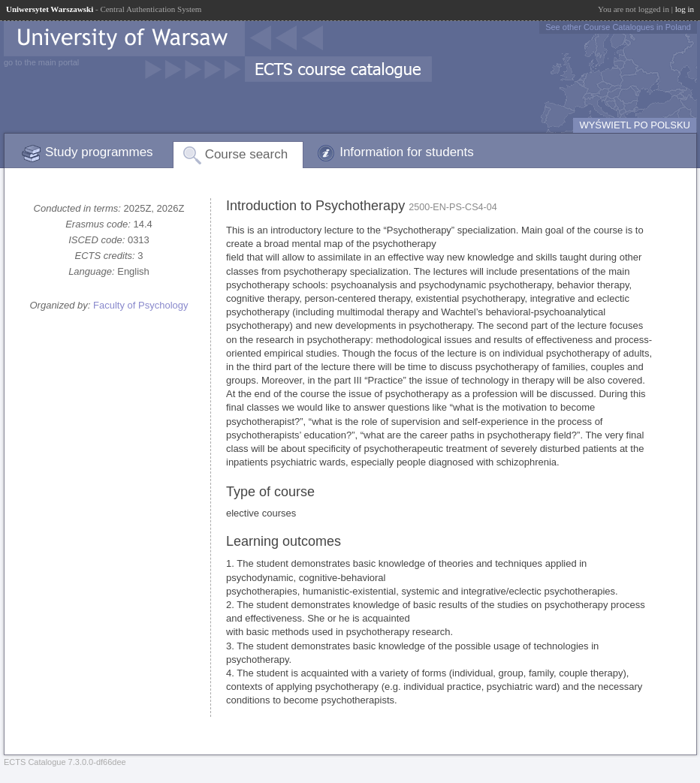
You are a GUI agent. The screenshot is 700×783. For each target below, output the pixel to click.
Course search (247, 154)
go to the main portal (41, 62)
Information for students (407, 152)
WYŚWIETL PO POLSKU (635, 125)
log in (685, 9)
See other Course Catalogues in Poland (618, 27)
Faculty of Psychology (140, 305)
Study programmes (99, 152)
